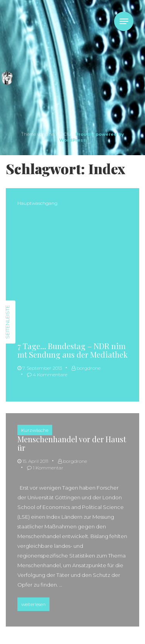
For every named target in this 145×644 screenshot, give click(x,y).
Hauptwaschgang (38, 203)
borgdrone (86, 368)
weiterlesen (35, 603)
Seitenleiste (7, 322)
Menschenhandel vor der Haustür (72, 443)
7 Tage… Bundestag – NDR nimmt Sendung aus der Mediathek (72, 350)
